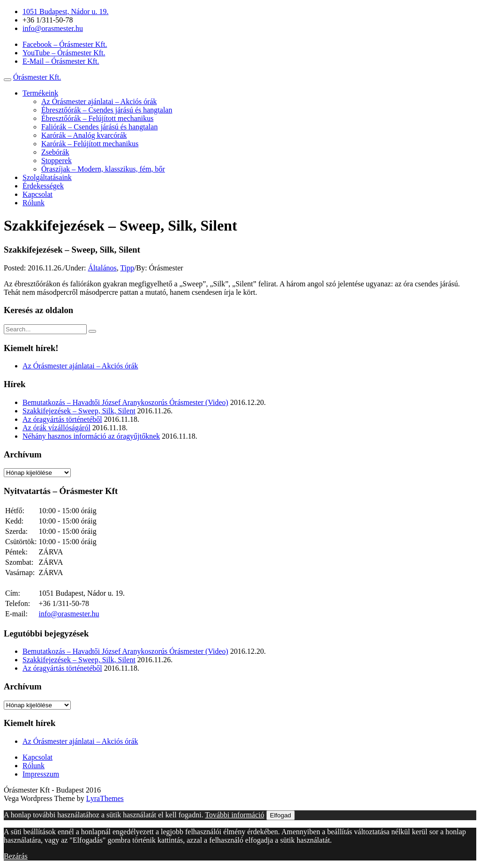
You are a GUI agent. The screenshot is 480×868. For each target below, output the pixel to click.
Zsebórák (55, 152)
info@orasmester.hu (53, 28)
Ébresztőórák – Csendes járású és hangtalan (107, 110)
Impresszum (41, 774)
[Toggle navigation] (7, 80)
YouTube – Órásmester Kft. (64, 53)
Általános (102, 268)
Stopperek (56, 161)
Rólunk (34, 203)
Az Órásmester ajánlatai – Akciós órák (99, 101)
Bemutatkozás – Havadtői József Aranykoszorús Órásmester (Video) (125, 402)
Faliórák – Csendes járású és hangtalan (99, 127)
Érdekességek (43, 186)
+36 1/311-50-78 (48, 20)
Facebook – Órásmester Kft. (65, 44)
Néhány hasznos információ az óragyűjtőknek (91, 436)
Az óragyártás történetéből (62, 419)
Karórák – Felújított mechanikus (90, 144)
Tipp (127, 268)
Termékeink (40, 93)
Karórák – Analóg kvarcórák (84, 135)
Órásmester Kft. (37, 77)
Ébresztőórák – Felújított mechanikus (97, 118)
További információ (234, 815)
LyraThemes (105, 798)
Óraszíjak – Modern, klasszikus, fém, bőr (103, 169)
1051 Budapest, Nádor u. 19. (66, 11)
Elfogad (281, 815)
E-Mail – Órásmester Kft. (61, 61)
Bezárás (16, 856)
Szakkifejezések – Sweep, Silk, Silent (79, 411)
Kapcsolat (37, 194)
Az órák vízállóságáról (56, 428)
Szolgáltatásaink (47, 177)
